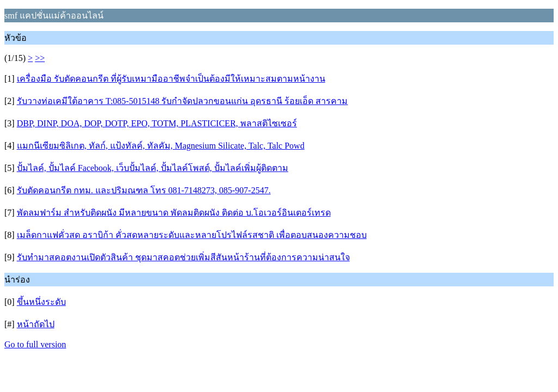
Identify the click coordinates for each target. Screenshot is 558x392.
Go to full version (35, 344)
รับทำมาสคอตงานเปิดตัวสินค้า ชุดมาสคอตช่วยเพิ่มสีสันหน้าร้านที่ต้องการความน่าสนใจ (183, 257)
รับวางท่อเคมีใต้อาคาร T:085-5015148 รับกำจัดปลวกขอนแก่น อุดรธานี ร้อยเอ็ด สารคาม (183, 101)
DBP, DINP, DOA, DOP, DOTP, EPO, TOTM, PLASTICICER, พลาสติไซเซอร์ (157, 123)
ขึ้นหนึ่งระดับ (41, 302)
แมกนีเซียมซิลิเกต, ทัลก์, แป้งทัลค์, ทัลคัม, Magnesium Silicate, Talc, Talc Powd (161, 146)
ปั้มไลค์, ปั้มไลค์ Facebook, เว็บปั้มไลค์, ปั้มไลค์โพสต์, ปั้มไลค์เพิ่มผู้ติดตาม (153, 168)
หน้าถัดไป (36, 324)
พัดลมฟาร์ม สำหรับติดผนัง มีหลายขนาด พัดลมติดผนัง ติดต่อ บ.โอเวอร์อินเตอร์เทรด (174, 213)
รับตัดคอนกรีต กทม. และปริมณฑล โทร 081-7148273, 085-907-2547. (144, 190)
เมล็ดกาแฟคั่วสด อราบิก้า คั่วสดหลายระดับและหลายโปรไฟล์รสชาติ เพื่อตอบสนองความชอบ (192, 235)
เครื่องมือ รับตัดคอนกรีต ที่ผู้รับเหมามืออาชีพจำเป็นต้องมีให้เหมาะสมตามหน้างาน (171, 79)
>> (40, 58)
